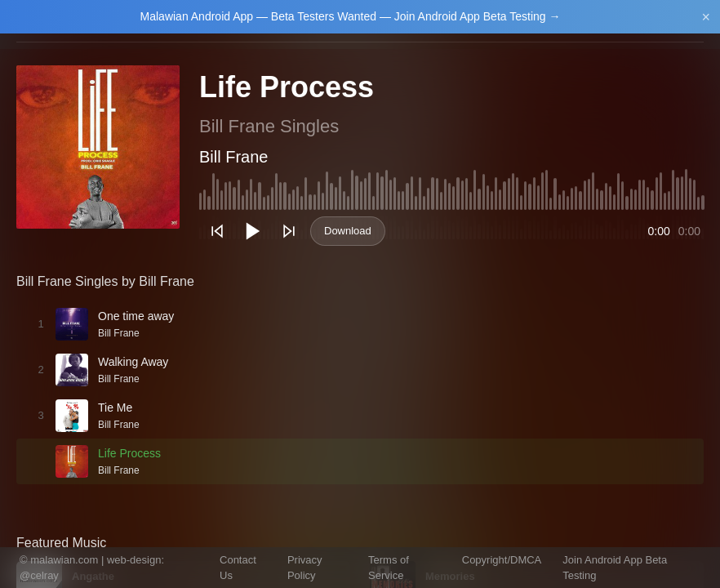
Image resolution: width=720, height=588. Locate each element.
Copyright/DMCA (502, 560)
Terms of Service (389, 568)
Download (348, 231)
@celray (39, 575)
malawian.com (64, 560)
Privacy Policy (305, 568)
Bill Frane (233, 157)
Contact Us (238, 568)
